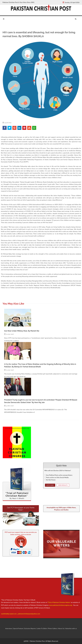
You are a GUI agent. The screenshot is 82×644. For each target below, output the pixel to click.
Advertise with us (71, 628)
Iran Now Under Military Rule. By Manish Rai (22, 331)
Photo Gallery (53, 628)
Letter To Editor (42, 628)
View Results (63, 485)
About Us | (62, 628)
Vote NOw (50, 485)
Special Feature (18, 628)
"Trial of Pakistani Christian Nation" (59, 602)
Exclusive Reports (30, 628)
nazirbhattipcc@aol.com (9, 614)
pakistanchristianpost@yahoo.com (29, 614)
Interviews (9, 628)
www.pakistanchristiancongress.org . (61, 605)
